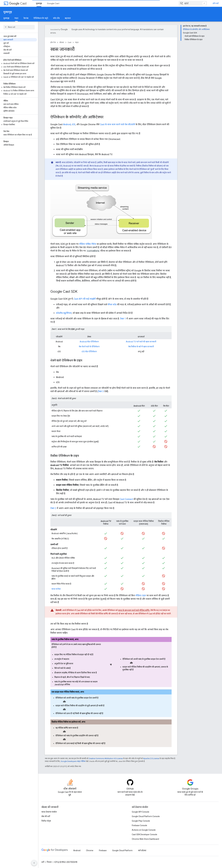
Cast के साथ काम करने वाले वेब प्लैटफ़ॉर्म (118, 124)
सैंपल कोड (112, 304)
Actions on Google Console (144, 830)
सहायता (68, 18)
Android (67, 124)
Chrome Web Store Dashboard (145, 839)
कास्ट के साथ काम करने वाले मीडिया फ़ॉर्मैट (134, 610)
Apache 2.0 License (151, 758)
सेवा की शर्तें (46, 816)
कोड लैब (56, 18)
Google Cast (53, 3)
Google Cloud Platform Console (146, 816)
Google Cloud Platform (122, 850)
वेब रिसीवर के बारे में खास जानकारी (141, 347)
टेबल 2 (53, 508)
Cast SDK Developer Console (144, 834)
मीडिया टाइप (141, 595)
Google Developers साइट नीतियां (73, 761)
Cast (18, 3)
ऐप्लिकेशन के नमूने (41, 18)
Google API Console (141, 812)
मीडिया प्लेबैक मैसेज (88, 244)
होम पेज (53, 42)
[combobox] (201, 3)
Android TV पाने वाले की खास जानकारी (141, 342)
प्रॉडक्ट (62, 42)
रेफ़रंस (26, 18)
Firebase (103, 850)
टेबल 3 (101, 391)
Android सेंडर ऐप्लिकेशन (89, 342)
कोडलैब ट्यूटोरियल (64, 313)
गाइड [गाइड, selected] (16, 18)
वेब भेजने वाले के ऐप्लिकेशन (89, 347)
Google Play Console (141, 821)
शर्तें (43, 862)
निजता (49, 862)
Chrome (90, 850)
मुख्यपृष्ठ (8, 12)
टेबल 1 (123, 319)
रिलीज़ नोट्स (46, 821)
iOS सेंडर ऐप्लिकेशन (89, 352)
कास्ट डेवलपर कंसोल (49, 812)
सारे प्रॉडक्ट (142, 850)
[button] (18, 42)
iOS (74, 124)
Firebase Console (139, 825)
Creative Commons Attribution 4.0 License (106, 758)
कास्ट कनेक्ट (56, 589)
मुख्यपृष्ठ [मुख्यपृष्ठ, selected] (39, 3)
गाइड (77, 42)
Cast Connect (126, 499)
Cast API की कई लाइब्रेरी (85, 299)
